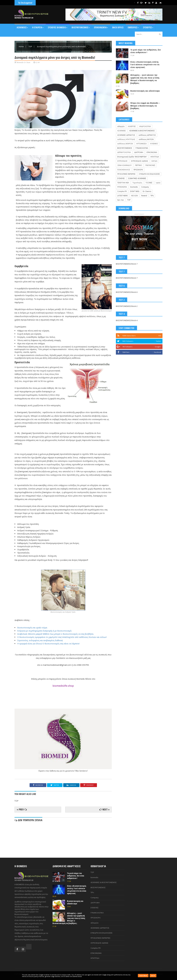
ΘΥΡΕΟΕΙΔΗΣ (122, 161)
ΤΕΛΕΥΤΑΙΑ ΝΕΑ (123, 183)
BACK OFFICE (118, 27)
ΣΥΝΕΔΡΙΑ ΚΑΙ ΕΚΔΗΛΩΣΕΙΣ (149, 174)
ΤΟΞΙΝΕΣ (149, 183)
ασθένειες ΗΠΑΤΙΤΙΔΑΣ (126, 139)
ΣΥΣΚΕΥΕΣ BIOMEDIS (58, 27)
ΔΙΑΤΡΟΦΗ (139, 152)
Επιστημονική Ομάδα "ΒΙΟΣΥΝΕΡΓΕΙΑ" (132, 157)
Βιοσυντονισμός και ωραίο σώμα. (32, 628)
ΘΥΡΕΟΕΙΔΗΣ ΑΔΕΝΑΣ (140, 161)
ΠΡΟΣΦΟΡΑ (138, 170)
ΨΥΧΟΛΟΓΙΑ (122, 187)
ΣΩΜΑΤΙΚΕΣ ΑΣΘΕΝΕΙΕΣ (137, 178)
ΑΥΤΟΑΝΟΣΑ (141, 144)
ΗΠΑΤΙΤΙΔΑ (155, 157)
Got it (153, 976)
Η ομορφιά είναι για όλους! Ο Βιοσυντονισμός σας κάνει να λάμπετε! (48, 644)
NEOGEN (134, 196)
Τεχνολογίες (137, 183)
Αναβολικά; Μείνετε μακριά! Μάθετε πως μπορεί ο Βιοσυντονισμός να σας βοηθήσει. (56, 634)
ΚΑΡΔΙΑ (154, 161)
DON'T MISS (135, 191)
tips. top (121, 200)
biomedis (134, 187)
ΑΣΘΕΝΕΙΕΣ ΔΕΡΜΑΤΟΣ (126, 135)
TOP (31, 46)
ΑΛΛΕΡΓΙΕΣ (132, 126)
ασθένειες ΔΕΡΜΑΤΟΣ (147, 135)
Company (145, 187)
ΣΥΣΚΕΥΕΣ (121, 178)
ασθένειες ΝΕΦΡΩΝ (125, 144)
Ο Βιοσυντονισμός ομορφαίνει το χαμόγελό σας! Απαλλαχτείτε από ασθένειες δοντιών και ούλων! (62, 637)
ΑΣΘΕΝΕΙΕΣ (22, 27)
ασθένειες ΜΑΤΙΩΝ (146, 139)
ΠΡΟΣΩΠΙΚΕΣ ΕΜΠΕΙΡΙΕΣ (126, 174)
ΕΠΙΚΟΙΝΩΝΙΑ (152, 152)
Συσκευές (148, 27)
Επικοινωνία (101, 27)
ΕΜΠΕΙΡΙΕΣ (133, 27)
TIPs (152, 196)
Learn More (143, 976)
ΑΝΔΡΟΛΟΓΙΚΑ (145, 126)
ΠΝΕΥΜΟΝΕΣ (150, 165)
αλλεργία (121, 126)
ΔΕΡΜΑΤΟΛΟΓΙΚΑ (124, 152)
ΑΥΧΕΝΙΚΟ (154, 144)
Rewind (144, 196)
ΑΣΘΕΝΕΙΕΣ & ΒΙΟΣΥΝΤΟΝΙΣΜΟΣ (142, 131)
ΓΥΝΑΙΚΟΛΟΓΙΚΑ (142, 148)
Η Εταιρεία (38, 27)
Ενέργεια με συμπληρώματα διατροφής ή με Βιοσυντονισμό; (45, 631)
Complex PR (122, 191)
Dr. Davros (147, 191)
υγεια (158, 183)
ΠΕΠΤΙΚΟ (138, 165)
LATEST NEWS (122, 196)
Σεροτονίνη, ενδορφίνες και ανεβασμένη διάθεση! (40, 640)
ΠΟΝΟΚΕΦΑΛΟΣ (124, 170)
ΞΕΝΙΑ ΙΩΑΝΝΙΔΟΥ (124, 165)
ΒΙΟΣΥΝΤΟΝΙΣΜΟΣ (81, 27)
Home (22, 46)
